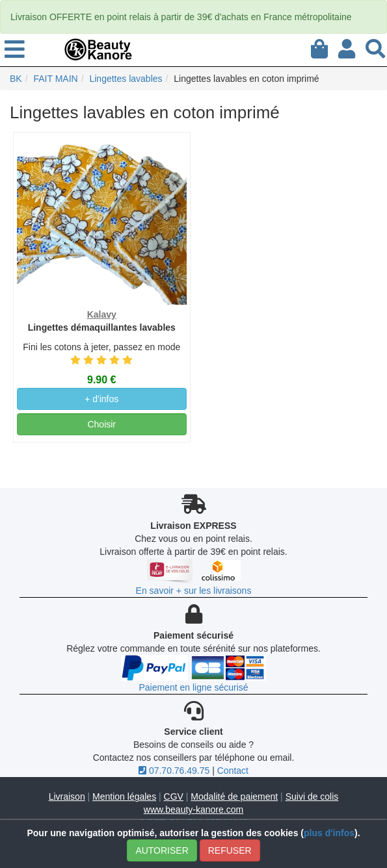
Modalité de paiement (234, 797)
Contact (233, 771)
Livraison (67, 797)
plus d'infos (329, 833)
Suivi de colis (312, 797)
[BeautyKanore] (99, 49)
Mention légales (124, 797)
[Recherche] (375, 47)
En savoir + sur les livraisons (194, 591)
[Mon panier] (319, 47)
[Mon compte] (347, 47)
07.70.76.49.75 (174, 771)
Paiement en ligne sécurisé (193, 687)
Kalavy (102, 314)
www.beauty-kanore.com (193, 810)
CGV (174, 797)
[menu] (15, 50)
